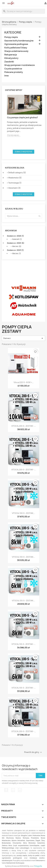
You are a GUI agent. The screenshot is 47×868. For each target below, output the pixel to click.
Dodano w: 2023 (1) (15, 250)
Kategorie (13, 32)
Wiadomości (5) (15, 178)
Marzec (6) (17, 246)
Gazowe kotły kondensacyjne (19, 41)
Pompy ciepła (11, 37)
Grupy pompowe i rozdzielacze (20, 65)
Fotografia (38, 866)
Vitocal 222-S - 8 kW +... (23, 382)
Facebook (6, 790)
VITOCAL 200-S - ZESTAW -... (23, 426)
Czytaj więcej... (14, 135)
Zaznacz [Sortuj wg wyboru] (23, 338)
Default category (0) (17, 173)
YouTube (13, 790)
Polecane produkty (14, 72)
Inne (7, 76)
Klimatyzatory (11, 58)
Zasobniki (9, 62)
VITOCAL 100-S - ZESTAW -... (23, 644)
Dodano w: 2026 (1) (15, 236)
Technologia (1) (15, 183)
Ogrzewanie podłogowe (16, 44)
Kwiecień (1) (17, 239)
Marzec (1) (17, 253)
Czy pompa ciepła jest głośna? (22, 117)
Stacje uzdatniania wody (16, 51)
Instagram (20, 790)
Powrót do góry (33, 752)
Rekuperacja (11, 55)
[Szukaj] (23, 11)
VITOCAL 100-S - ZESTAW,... (23, 513)
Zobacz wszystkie (23, 152)
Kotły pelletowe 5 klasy (16, 48)
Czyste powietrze (13, 69)
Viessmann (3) (14, 188)
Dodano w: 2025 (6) (16, 243)
